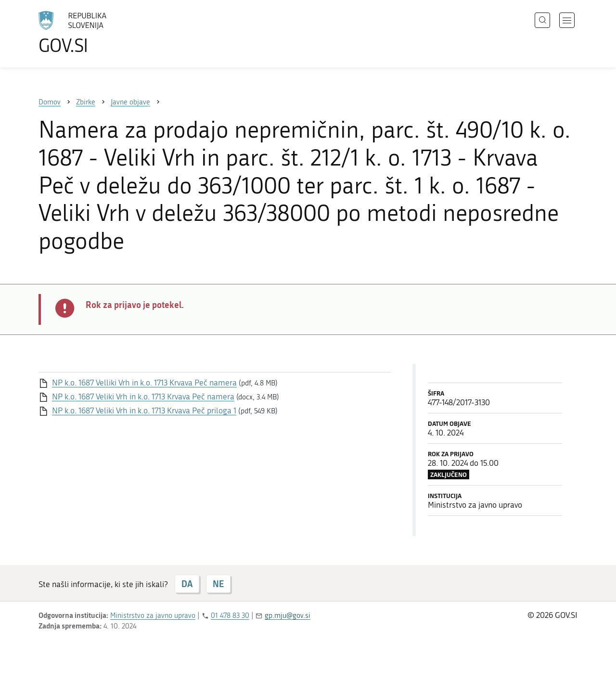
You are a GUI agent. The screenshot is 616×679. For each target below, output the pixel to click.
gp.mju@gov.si (288, 615)
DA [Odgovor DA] (187, 584)
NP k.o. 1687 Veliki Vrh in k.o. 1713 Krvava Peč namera (143, 397)
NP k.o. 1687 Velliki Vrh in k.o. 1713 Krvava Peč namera (144, 383)
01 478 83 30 (230, 615)
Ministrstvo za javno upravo (153, 615)
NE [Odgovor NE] (218, 584)
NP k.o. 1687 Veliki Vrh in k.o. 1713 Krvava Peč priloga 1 (144, 410)
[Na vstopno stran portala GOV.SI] (99, 33)
